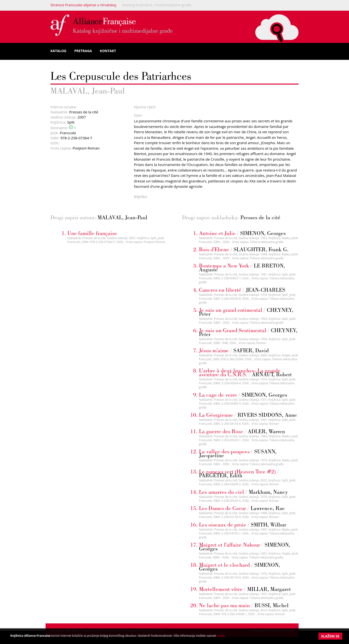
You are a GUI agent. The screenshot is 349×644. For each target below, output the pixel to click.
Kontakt (108, 51)
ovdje (221, 636)
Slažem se (330, 636)
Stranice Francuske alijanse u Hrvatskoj (83, 5)
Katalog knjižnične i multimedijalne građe (157, 5)
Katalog (58, 51)
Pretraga (83, 51)
